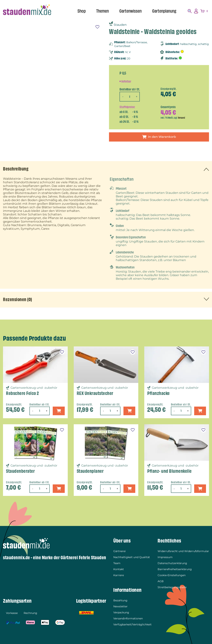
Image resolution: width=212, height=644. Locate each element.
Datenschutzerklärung (172, 563)
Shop (82, 11)
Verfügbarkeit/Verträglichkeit (132, 624)
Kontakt (119, 569)
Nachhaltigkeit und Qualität (132, 557)
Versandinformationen (128, 618)
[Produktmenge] (130, 97)
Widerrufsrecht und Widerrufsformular (183, 551)
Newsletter (120, 606)
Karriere (119, 575)
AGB (161, 581)
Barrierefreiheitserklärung (175, 569)
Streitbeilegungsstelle (172, 587)
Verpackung (121, 612)
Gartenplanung (164, 11)
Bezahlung (120, 600)
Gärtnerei (120, 551)
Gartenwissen (130, 11)
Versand (181, 118)
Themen (103, 11)
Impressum (165, 557)
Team (117, 563)
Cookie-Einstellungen (172, 575)
